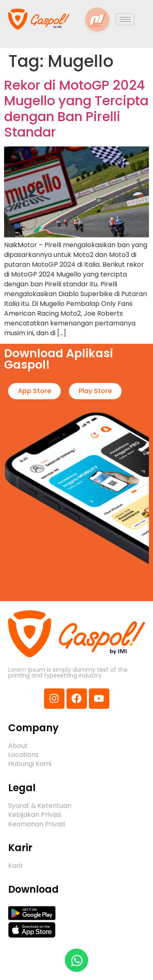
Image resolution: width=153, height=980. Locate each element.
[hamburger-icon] (125, 19)
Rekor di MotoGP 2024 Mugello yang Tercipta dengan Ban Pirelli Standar (76, 108)
